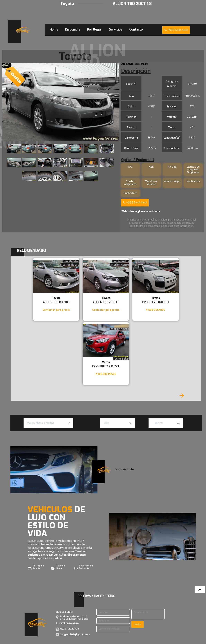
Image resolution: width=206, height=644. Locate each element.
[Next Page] (182, 396)
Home (54, 29)
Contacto (136, 29)
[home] (23, 30)
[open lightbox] (61, 102)
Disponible (73, 29)
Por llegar (95, 29)
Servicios (116, 29)
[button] (49, 423)
